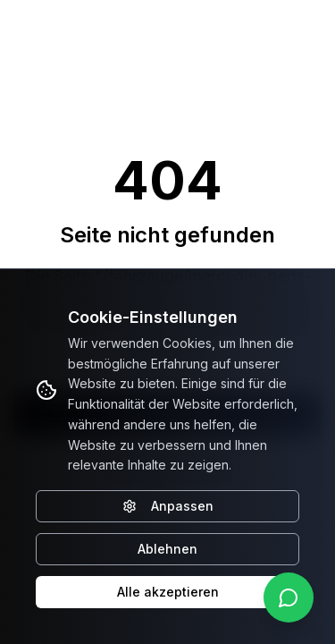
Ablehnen (167, 549)
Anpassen (168, 506)
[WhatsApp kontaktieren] (289, 597)
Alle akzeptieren (168, 592)
